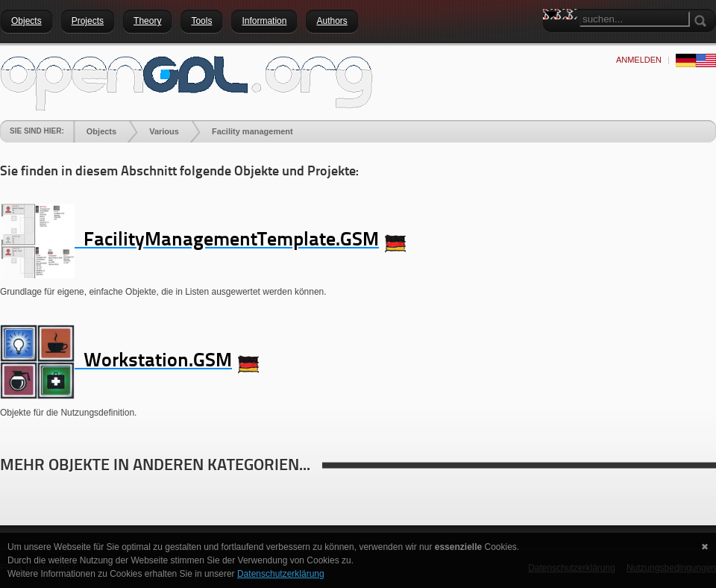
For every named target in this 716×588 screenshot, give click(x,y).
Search (554, 41)
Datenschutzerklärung (281, 574)
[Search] (635, 19)
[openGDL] (186, 81)
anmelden (639, 60)
